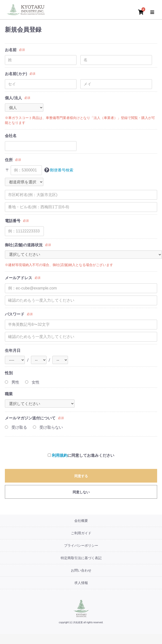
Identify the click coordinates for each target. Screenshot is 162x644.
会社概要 (81, 521)
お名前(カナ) (16, 74)
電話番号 (13, 221)
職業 (9, 394)
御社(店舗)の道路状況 (24, 245)
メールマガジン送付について (30, 418)
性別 (9, 373)
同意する (81, 476)
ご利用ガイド (81, 533)
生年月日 (13, 351)
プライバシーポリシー (81, 545)
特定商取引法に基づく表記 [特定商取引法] (81, 558)
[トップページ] (27, 9)
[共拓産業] (81, 608)
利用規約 (60, 455)
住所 (9, 160)
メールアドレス (19, 278)
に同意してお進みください (81, 455)
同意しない (81, 492)
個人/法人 (13, 98)
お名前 (11, 50)
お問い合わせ (81, 570)
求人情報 (81, 583)
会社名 (11, 136)
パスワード (15, 314)
